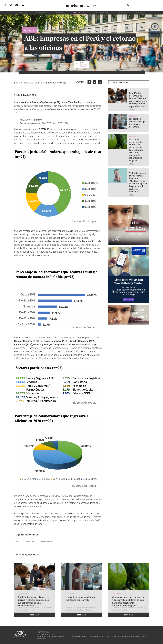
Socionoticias (95, 12)
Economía (53, 12)
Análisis (40, 12)
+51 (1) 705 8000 (43, 632)
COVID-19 (31, 542)
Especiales (79, 12)
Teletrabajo (49, 542)
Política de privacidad (79, 636)
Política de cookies (97, 636)
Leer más (132, 108)
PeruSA (66, 12)
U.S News (123, 12)
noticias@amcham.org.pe (46, 634)
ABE (16, 542)
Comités (110, 12)
